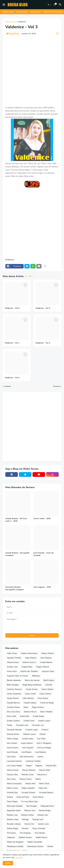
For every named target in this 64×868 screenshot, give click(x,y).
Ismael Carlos (28, 739)
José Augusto (28, 748)
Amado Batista (46, 662)
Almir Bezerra (46, 658)
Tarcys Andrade (39, 828)
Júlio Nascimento (27, 757)
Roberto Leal (12, 815)
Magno (29, 766)
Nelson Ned (30, 784)
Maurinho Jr (42, 775)
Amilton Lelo (12, 667)
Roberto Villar (13, 819)
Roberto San (43, 815)
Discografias (36, 12)
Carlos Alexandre (14, 694)
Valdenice (22, 22)
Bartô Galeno (49, 680)
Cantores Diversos (14, 689)
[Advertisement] (32, 71)
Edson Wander (46, 712)
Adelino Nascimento (29, 653)
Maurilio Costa (28, 775)
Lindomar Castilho (33, 761)
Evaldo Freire (29, 721)
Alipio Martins (31, 658)
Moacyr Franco (26, 779)
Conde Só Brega (47, 703)
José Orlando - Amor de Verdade (43, 554)
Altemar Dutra (13, 662)
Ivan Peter (41, 739)
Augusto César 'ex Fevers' (18, 676)
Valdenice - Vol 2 (43, 343)
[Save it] (57, 34)
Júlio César (11, 757)
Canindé (49, 685)
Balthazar (36, 676)
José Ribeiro (26, 752)
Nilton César (44, 784)
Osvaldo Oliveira (28, 793)
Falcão (10, 725)
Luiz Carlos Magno (15, 766)
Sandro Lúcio (43, 824)
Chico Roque (43, 698)
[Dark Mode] (49, 5)
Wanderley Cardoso (35, 846)
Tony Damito (40, 833)
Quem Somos (22, 12)
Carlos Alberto (47, 689)
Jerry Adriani (12, 743)
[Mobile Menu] (4, 5)
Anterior (8, 386)
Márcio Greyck (13, 770)
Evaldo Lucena (44, 721)
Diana (26, 707)
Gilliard (43, 734)
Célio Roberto (28, 698)
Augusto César (48, 671)
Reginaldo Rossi (47, 806)
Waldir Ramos (42, 837)
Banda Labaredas (14, 680)
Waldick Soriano (25, 837)
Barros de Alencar (32, 680)
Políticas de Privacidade (53, 12)
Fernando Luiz (38, 725)
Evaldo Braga (38, 716)
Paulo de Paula (23, 797)
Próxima (56, 386)
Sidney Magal (12, 828)
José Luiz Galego (44, 748)
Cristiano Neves (13, 707)
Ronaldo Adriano (14, 824)
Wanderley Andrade (15, 846)
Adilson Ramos (48, 653)
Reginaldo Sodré (14, 810)
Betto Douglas (13, 685)
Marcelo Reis (51, 766)
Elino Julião (12, 716)
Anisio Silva (12, 671)
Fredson (45, 730)
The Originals (25, 833)
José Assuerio (13, 748)
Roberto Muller (28, 815)
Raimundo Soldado (15, 806)
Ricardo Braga (45, 810)
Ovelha (10, 797)
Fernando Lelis (22, 725)
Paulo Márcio (38, 797)
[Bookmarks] (55, 5)
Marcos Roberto (29, 770)
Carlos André (30, 694)
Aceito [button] (8, 863)
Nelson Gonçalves (14, 784)
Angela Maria (27, 667)
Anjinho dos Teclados (29, 671)
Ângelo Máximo (43, 667)
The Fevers (11, 833)
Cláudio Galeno (30, 703)
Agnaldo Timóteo (14, 658)
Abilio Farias (12, 653)
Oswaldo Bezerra (46, 793)
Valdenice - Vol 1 (12, 343)
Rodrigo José (38, 819)
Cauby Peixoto (13, 698)
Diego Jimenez (38, 707)
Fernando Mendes (14, 730)
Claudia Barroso (13, 703)
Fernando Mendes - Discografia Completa (14, 588)
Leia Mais (19, 858)
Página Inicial (8, 12)
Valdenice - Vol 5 (43, 308)
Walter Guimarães (35, 842)
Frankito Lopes (32, 730)
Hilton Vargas (13, 739)
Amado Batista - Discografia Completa (17, 554)
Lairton (40, 757)
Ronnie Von (29, 824)
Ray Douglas (32, 806)
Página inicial (11, 22)
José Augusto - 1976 (42, 587)
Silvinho (25, 828)
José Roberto (41, 752)
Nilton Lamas (12, 788)
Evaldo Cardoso (13, 721)
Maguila (39, 766)
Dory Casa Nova (13, 712)
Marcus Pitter (45, 770)
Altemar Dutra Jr (29, 662)
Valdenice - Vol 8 (12, 308)
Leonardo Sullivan (14, 761)
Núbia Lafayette (28, 788)
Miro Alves (11, 779)
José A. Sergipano (44, 743)
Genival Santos (13, 734)
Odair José (43, 788)
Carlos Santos (45, 694)
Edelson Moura (30, 712)
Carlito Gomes (32, 689)
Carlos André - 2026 (42, 519)
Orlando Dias (12, 793)
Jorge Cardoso (27, 743)
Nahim (38, 779)
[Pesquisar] (61, 5)
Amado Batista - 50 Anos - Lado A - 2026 (17, 520)
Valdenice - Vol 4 (12, 378)
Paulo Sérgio (12, 802)
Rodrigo (25, 819)
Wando (50, 846)
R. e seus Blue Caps (29, 802)
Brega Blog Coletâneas (32, 685)
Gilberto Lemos (29, 734)
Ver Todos (29, 276)
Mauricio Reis (12, 775)
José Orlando (12, 752)
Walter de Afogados (15, 842)
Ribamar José (30, 810)
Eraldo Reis (25, 716)
